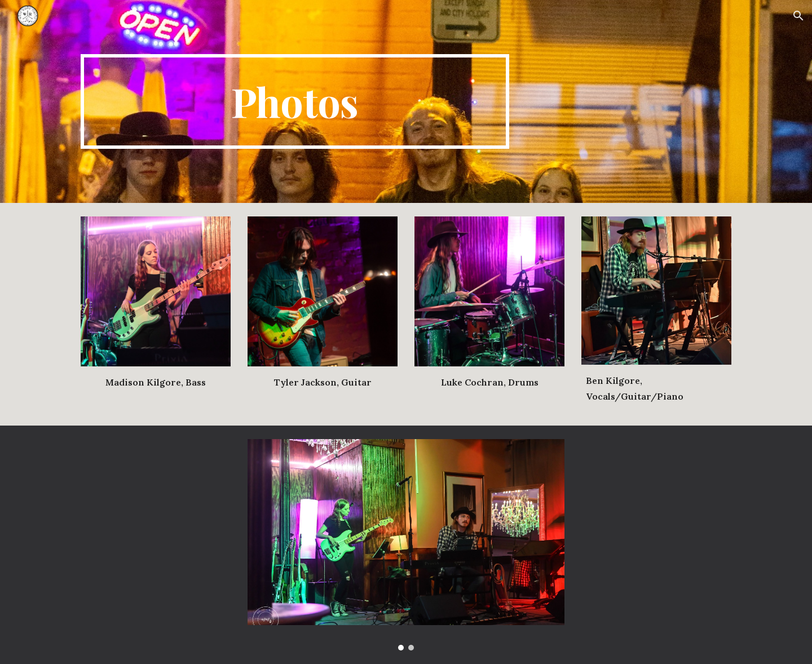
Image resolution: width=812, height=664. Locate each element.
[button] (798, 16)
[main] (295, 101)
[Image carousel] (406, 545)
